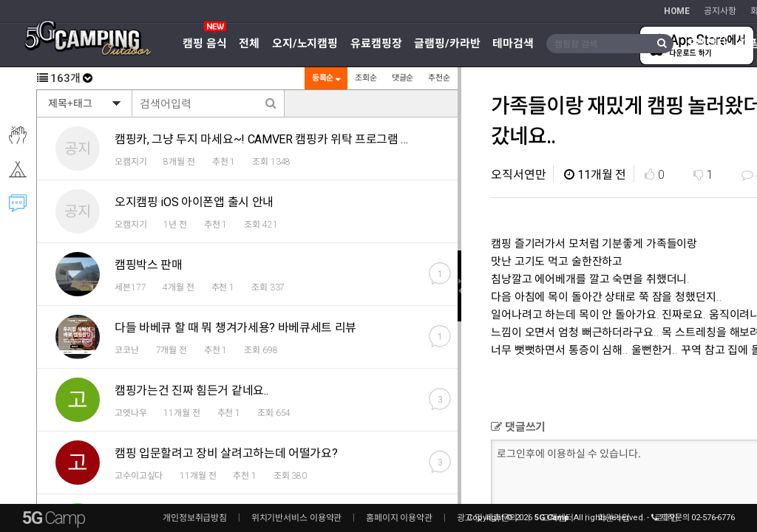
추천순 (438, 78)
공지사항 (720, 11)
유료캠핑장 (376, 44)
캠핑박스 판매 (149, 265)
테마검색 (513, 44)
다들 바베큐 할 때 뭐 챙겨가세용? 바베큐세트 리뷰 (235, 328)
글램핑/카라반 (447, 44)
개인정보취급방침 (195, 518)
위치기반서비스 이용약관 (297, 518)
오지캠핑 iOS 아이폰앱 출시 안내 (194, 202)
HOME (677, 11)
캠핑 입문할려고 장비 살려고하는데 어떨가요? (226, 453)
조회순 (365, 78)
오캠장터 (707, 44)
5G (53, 518)
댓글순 (402, 78)
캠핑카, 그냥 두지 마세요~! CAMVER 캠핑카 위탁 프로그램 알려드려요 (285, 139)
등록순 (325, 78)
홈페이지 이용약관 (399, 518)
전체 (249, 44)
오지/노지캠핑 (305, 44)
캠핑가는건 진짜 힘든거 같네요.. (191, 391)
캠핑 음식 (204, 44)
